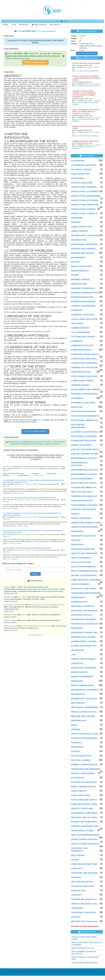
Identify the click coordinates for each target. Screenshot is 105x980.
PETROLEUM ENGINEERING (84, 738)
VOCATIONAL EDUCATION (83, 913)
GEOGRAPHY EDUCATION (83, 536)
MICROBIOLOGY (79, 721)
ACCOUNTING (78, 161)
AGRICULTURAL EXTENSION (85, 200)
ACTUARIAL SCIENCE (81, 170)
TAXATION (76, 877)
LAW (73, 655)
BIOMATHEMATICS (80, 271)
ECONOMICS (77, 398)
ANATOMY (76, 222)
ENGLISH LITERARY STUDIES (85, 454)
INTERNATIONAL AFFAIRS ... (84, 637)
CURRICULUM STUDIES (82, 381)
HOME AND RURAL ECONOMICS (86, 580)
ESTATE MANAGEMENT (82, 479)
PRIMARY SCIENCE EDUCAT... (85, 765)
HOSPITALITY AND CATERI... (84, 589)
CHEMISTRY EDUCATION (83, 315)
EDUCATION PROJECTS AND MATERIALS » (89, 86)
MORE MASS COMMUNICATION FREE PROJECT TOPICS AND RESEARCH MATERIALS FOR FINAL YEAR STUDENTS (37, 443)
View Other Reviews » (35, 635)
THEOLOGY (77, 895)
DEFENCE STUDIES (80, 385)
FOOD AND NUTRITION (82, 501)
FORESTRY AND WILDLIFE (84, 509)
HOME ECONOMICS (80, 584)
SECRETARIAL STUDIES (82, 831)
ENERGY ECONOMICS (81, 445)
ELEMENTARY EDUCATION (84, 441)
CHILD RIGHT (77, 323)
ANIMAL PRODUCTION (82, 227)
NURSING (76, 729)
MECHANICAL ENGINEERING (85, 707)
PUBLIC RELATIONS (81, 795)
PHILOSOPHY (77, 747)
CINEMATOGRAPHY (80, 328)
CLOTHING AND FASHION (83, 337)
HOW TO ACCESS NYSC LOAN (83, 948)
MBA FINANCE (78, 703)
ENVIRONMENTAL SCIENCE (84, 474)
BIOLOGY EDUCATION (82, 266)
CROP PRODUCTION (81, 372)
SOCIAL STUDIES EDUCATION (85, 844)
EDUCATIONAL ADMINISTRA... (85, 420)
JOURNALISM (78, 650)
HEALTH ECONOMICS (81, 558)
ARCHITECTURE (79, 240)
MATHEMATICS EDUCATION (84, 699)
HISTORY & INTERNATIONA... (85, 575)
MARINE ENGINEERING (82, 677)
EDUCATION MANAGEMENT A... (86, 416)
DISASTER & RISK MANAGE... (85, 394)
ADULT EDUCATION (80, 174)
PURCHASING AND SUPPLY (84, 800)
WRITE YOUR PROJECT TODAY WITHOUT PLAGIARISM (87, 944)
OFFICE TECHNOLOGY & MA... (85, 734)
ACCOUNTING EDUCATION (84, 165)
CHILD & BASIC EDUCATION (84, 319)
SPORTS (75, 860)
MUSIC (74, 725)
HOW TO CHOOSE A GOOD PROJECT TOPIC (85, 958)
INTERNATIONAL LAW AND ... (85, 641)
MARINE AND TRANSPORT (84, 668)
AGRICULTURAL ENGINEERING (86, 196)
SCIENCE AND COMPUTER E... (85, 822)
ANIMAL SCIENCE (79, 231)
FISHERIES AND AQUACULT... (85, 496)
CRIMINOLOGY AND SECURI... (85, 367)
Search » (35, 574)
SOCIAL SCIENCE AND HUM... (85, 839)
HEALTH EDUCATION (81, 562)
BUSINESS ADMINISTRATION (85, 293)
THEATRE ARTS (78, 891)
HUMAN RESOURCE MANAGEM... (87, 593)
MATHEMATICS (78, 694)
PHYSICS (75, 751)
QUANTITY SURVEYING (82, 809)
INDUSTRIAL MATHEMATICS (84, 611)
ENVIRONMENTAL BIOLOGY (84, 458)
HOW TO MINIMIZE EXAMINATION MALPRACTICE (84, 953)
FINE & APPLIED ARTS (82, 492)
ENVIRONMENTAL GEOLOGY (85, 470)
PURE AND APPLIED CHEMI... (85, 804)
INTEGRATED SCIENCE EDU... (85, 633)
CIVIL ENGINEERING (81, 332)
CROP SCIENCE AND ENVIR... (85, 376)
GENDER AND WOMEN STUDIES (86, 523)
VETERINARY (77, 908)
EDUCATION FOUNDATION (83, 411)
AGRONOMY (77, 218)
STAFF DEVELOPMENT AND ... (85, 864)
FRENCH (75, 514)
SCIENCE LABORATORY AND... (86, 826)
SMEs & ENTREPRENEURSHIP (85, 835)
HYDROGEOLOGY (80, 602)
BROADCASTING (79, 284)
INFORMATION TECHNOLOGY (85, 624)
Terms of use (91, 971)
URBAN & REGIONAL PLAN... (85, 904)
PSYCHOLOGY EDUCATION (84, 782)
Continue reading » (39, 476)
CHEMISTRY (77, 310)
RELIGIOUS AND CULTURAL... (85, 817)
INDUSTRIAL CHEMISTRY (83, 606)
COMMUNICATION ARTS (82, 346)
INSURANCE (77, 628)
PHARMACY (77, 743)
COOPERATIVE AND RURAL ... (85, 359)
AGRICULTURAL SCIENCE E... (85, 214)
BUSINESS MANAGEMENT (83, 302)
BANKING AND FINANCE (83, 253)
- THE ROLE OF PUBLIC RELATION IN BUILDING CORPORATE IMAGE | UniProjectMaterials (50, 971)
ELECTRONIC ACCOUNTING (84, 436)
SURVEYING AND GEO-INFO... (85, 873)
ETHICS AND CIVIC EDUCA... (84, 483)
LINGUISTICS (77, 663)
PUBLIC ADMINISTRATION (83, 787)
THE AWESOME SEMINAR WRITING (85, 963)
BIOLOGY (76, 262)
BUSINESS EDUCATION (82, 297)
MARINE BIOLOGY (80, 672)
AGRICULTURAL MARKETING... (86, 205)
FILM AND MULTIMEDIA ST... (84, 487)
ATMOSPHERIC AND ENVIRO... (85, 244)
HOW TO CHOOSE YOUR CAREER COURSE (84, 938)
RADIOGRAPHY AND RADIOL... (86, 813)
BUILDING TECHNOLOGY (83, 288)
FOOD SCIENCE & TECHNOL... (85, 505)
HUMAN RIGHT (78, 597)
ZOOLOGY (76, 917)
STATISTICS (77, 869)
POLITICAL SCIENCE (81, 760)
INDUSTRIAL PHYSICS (82, 615)
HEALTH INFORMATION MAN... (85, 571)
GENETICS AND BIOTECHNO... (85, 527)
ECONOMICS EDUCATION (83, 403)
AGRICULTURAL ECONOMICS (85, 192)
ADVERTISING (78, 178)
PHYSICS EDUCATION (81, 756)
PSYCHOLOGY (78, 778)
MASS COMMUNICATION (83, 685)
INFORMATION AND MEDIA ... (85, 619)
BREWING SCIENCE (80, 280)
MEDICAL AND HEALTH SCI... (85, 712)
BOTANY (75, 275)
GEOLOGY (76, 540)
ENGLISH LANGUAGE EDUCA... (86, 450)
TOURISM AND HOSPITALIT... (85, 899)
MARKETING (77, 681)
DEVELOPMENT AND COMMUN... (86, 390)
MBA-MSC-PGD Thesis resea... (85, 921)
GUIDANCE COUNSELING (83, 549)
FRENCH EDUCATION (81, 518)
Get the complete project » (35, 62)
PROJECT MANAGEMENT (83, 773)
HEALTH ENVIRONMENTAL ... (85, 567)
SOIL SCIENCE (78, 855)
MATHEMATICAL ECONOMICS (85, 690)
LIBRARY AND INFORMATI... (84, 659)
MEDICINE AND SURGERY (83, 716)
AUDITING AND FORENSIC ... (84, 249)
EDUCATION (77, 407)
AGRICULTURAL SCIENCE (83, 209)
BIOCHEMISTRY (78, 258)
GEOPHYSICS (78, 545)
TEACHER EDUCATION (82, 882)
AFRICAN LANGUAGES (82, 183)
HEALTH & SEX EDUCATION (84, 553)
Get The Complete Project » (35, 431)
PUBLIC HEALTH (79, 791)
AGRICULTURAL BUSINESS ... (85, 187)
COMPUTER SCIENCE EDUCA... (86, 354)
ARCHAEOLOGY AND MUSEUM (86, 236)
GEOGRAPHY (77, 531)
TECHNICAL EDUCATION (83, 886)
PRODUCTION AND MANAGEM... (86, 769)
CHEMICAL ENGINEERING (83, 306)
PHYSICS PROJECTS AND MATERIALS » (89, 71)
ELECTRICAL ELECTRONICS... (85, 432)
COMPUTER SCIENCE (81, 350)
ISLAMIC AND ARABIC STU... (84, 646)
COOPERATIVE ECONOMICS (84, 363)
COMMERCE (77, 341)
